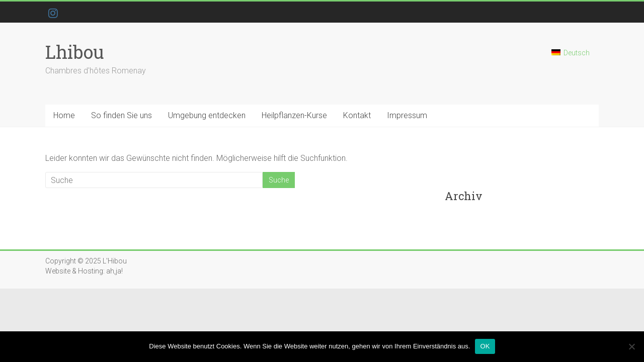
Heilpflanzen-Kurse (294, 115)
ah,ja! (114, 271)
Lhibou (75, 52)
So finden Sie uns (122, 115)
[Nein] (631, 346)
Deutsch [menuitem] (577, 53)
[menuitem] (571, 57)
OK (485, 346)
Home (64, 115)
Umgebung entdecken (207, 115)
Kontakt (357, 115)
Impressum (407, 115)
